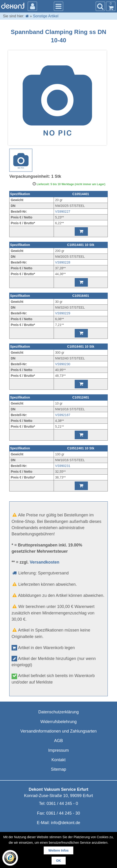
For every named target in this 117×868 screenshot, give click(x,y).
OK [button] (59, 861)
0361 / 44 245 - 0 (62, 804)
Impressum (58, 750)
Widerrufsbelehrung (58, 722)
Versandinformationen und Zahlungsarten (58, 731)
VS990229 (63, 313)
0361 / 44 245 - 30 (63, 813)
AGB (58, 741)
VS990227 (63, 212)
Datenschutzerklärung (58, 712)
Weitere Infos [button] (58, 850)
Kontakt (58, 760)
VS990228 (63, 262)
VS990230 (63, 364)
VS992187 (63, 415)
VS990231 (63, 466)
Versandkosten (45, 562)
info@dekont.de (65, 823)
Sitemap (58, 769)
